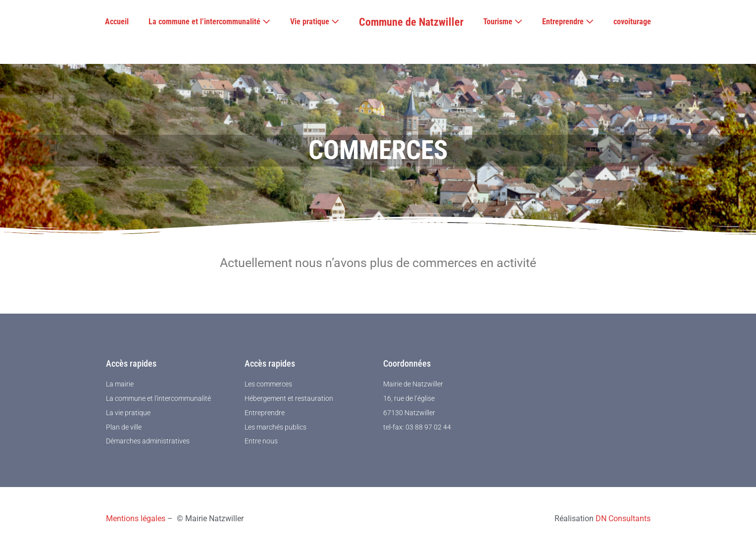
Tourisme (503, 22)
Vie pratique (315, 22)
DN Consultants (623, 518)
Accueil (117, 22)
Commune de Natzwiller (411, 22)
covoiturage (632, 22)
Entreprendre (568, 22)
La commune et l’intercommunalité (209, 22)
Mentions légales (136, 518)
